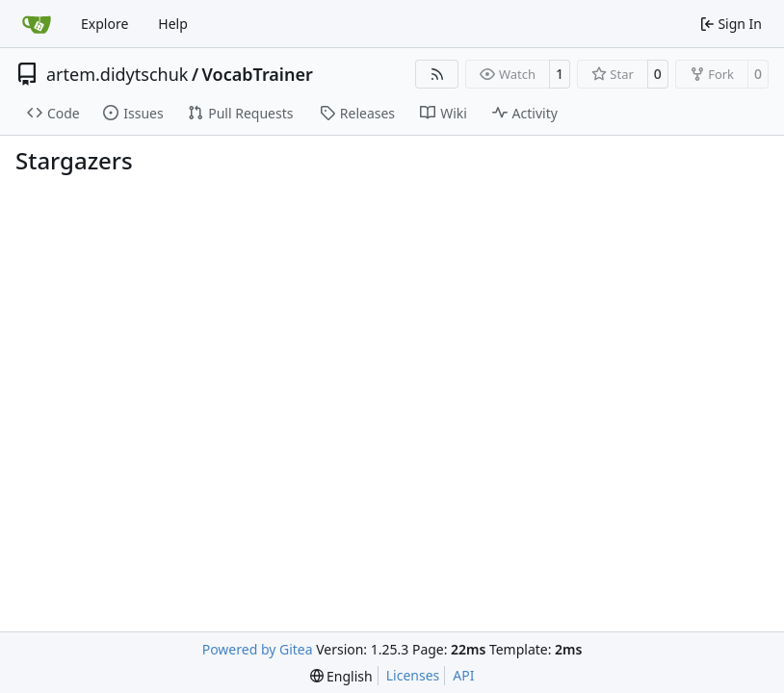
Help (173, 24)
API (463, 675)
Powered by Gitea (258, 649)
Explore (105, 24)
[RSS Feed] (437, 74)
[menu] (341, 676)
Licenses (413, 675)
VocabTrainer (258, 74)
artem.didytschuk (117, 74)
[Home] (37, 24)
